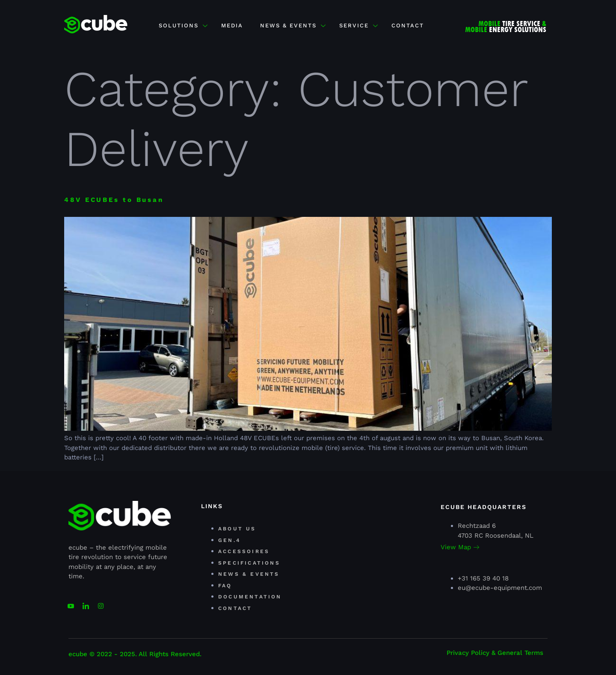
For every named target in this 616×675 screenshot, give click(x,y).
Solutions (184, 25)
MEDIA (232, 25)
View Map (460, 547)
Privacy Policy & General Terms (495, 653)
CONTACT (408, 25)
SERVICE (359, 25)
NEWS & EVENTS (293, 25)
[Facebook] (101, 602)
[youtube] (71, 602)
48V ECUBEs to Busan (114, 200)
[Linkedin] (86, 602)
